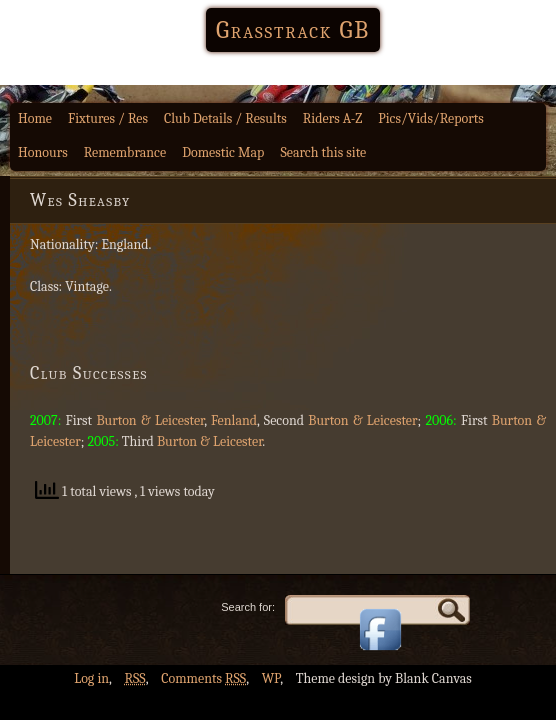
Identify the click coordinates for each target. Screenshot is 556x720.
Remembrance (125, 152)
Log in (91, 678)
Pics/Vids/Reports (431, 118)
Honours (43, 152)
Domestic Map (223, 152)
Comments (203, 678)
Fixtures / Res (108, 118)
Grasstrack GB (293, 30)
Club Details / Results (225, 118)
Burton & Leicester (150, 420)
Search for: (248, 607)
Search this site (323, 152)
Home (35, 118)
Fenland (234, 420)
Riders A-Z (333, 118)
